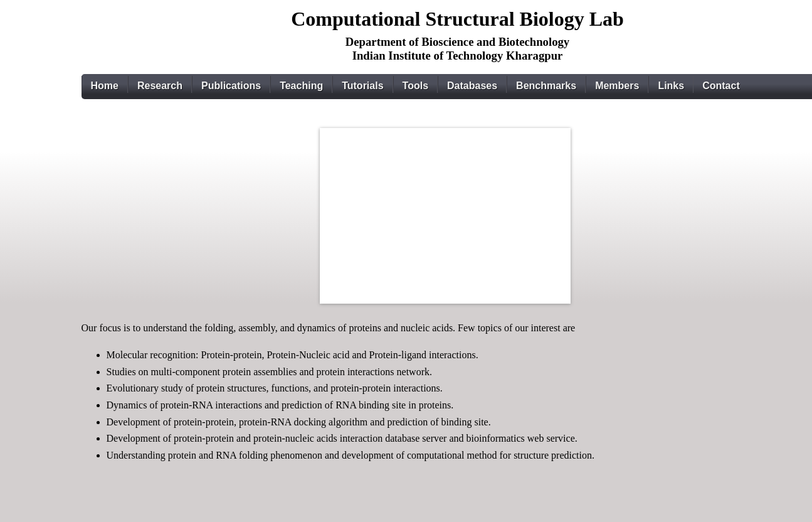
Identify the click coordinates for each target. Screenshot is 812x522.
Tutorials (362, 86)
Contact (721, 86)
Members (617, 86)
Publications (231, 86)
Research (160, 86)
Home (105, 86)
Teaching (301, 86)
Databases (472, 86)
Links (671, 86)
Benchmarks (546, 86)
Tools (415, 86)
